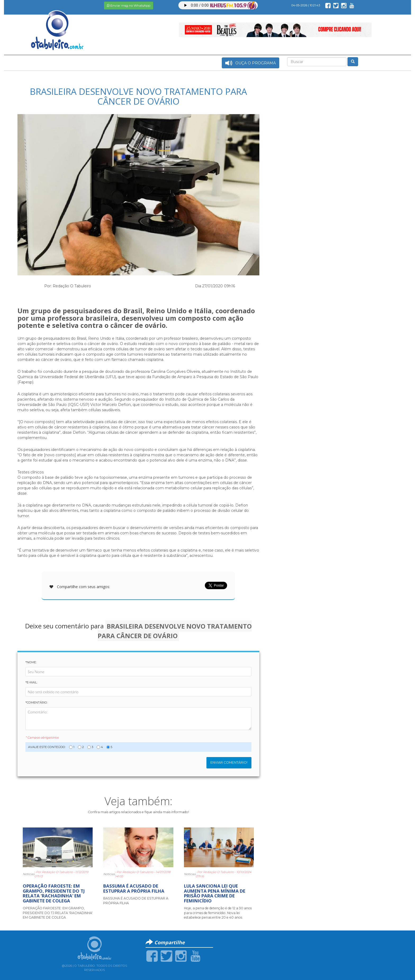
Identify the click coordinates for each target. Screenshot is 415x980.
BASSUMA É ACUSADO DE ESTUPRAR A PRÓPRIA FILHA (134, 888)
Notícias (29, 874)
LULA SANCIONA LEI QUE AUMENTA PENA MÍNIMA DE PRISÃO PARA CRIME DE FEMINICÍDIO (215, 893)
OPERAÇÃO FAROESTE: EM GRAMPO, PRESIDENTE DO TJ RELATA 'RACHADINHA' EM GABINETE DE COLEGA (54, 893)
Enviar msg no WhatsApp (129, 5)
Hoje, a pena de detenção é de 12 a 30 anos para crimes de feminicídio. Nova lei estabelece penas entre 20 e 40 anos (218, 913)
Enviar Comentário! (229, 762)
